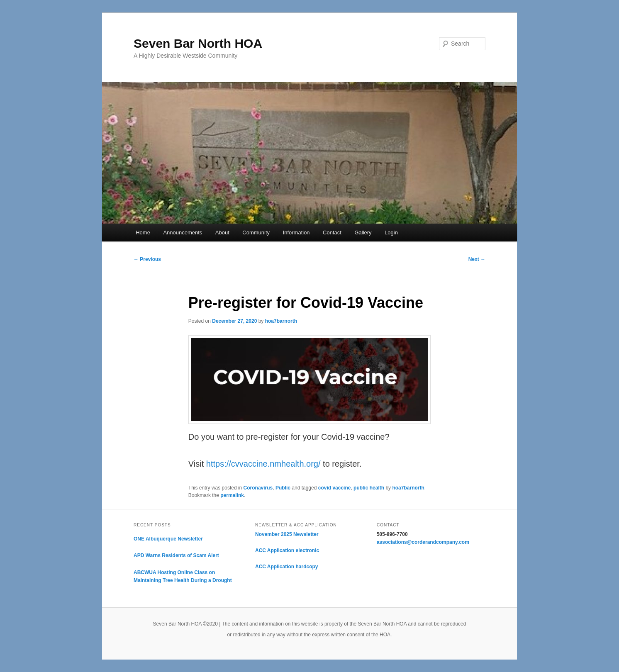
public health (369, 488)
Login (391, 233)
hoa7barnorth (281, 321)
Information (296, 233)
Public (283, 488)
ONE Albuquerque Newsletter (168, 539)
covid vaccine (335, 488)
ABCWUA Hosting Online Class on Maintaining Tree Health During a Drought (183, 577)
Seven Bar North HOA (198, 43)
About (222, 233)
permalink (232, 495)
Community (256, 233)
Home (143, 233)
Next (477, 259)
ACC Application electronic (287, 550)
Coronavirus (258, 488)
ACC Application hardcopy (287, 567)
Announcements (183, 233)
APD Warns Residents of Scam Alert (176, 555)
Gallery (363, 233)
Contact (332, 233)
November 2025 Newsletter (287, 534)
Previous (147, 259)
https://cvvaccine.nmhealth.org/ (264, 464)
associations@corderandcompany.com (423, 542)
